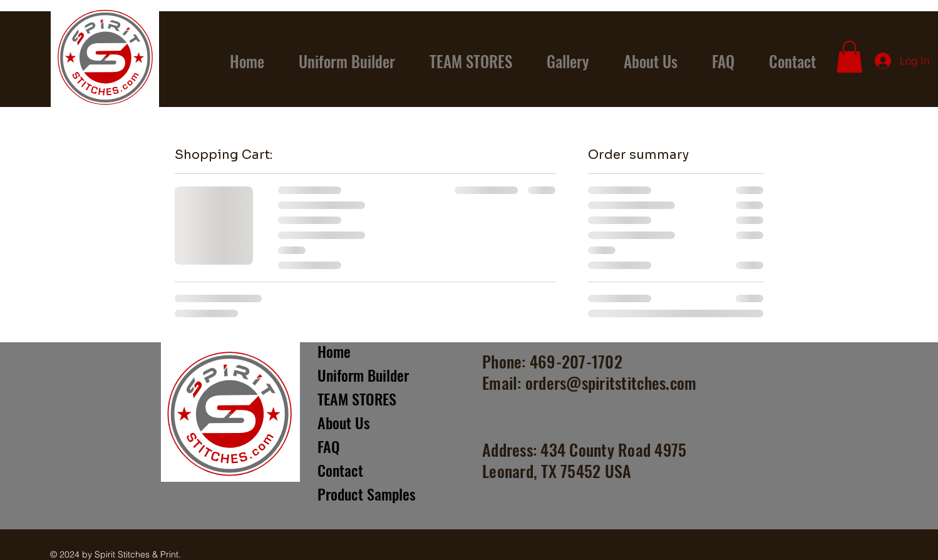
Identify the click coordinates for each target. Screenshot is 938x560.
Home (334, 351)
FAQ (329, 446)
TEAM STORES (357, 399)
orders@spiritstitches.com (611, 383)
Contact (340, 470)
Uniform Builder (363, 375)
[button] (849, 57)
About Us (344, 422)
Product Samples (367, 494)
